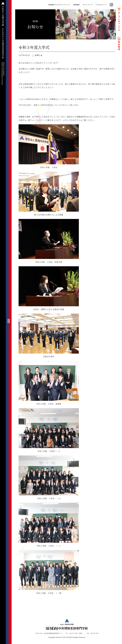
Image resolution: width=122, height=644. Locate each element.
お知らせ (39, 55)
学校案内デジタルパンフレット (59, 5)
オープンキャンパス (119, 21)
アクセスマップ (101, 5)
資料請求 (77, 5)
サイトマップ (88, 5)
